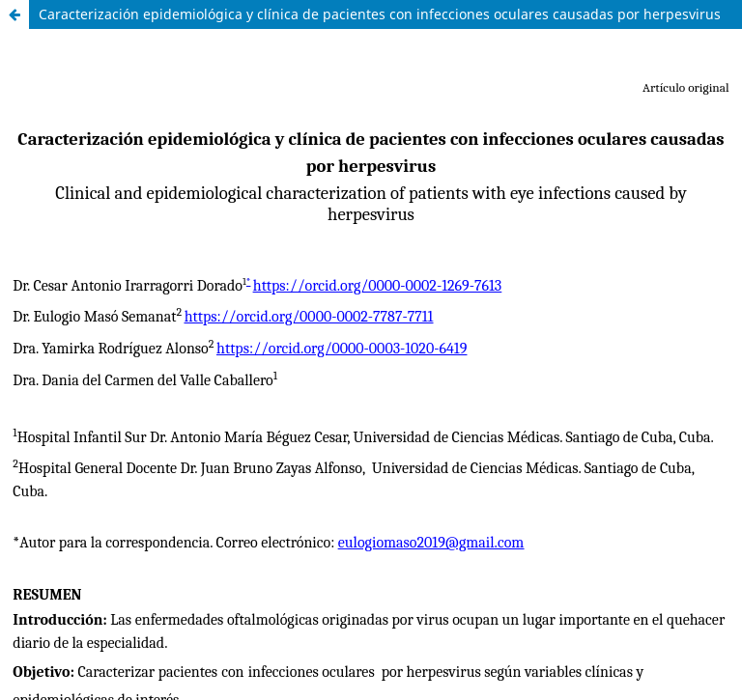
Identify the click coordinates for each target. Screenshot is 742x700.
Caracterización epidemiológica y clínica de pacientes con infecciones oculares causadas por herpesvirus (380, 14)
